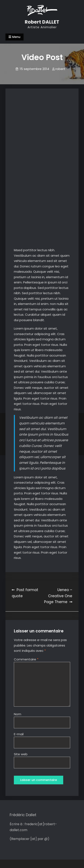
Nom (18, 714)
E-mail (19, 734)
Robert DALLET (42, 22)
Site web (21, 754)
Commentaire (26, 659)
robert (60, 69)
